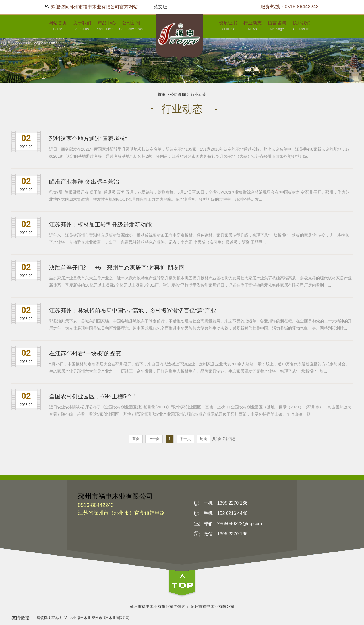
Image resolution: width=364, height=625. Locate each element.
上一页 (154, 439)
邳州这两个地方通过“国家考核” (88, 139)
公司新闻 (178, 94)
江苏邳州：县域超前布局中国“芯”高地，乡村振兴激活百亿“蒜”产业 (133, 311)
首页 (162, 94)
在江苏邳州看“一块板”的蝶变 (85, 353)
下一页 (185, 439)
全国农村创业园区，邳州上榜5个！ (93, 396)
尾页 (204, 439)
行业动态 (198, 94)
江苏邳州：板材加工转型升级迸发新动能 (100, 225)
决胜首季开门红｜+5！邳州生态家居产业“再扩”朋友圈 (117, 268)
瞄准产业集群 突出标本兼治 (84, 182)
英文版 (160, 7)
